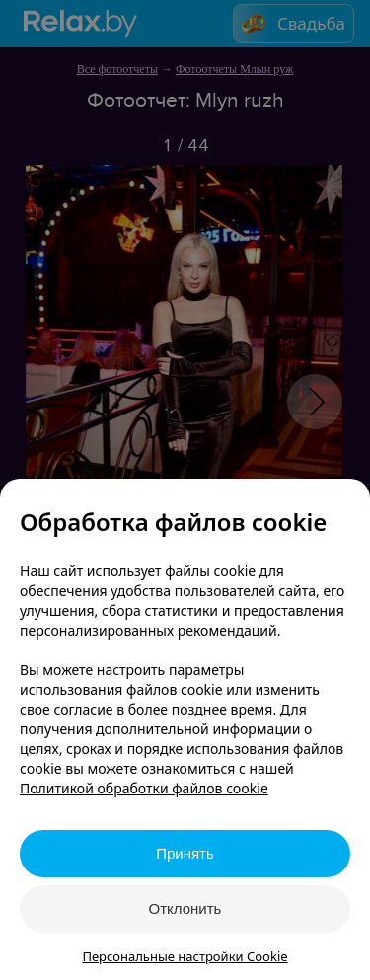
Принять (185, 853)
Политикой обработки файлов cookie (144, 788)
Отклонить (185, 908)
